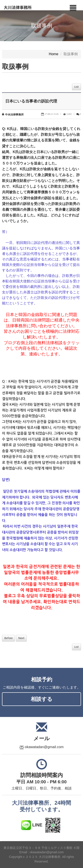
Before (9, 638)
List (76, 87)
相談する (42, 699)
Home (54, 54)
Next (21, 638)
